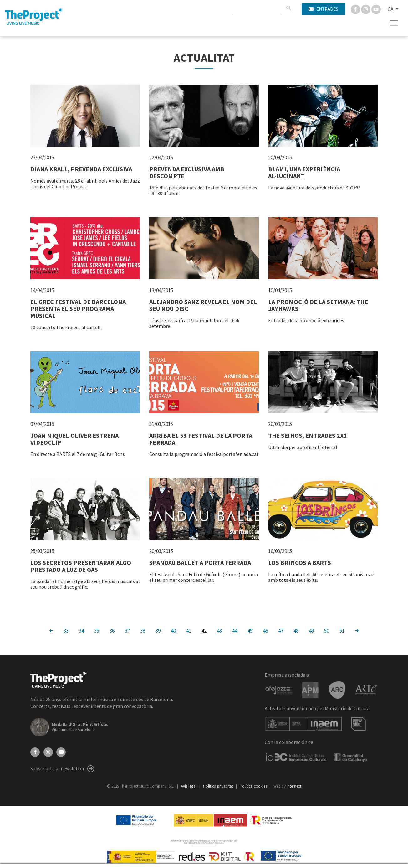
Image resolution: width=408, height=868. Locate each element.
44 (235, 630)
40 (173, 630)
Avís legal (189, 786)
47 (281, 630)
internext (294, 786)
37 (127, 630)
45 (250, 630)
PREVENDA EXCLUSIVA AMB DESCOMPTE (187, 172)
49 (311, 630)
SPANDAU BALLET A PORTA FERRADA (200, 563)
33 (66, 630)
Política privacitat (219, 786)
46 (265, 630)
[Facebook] (356, 9)
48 (296, 630)
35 (97, 630)
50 (327, 630)
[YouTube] (61, 752)
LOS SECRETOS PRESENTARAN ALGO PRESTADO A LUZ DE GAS (81, 566)
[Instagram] (366, 9)
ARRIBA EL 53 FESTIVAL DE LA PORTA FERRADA (201, 439)
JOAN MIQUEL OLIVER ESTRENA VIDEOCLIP (74, 439)
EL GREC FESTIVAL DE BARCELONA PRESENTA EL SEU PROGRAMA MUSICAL (78, 309)
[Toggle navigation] (394, 23)
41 (189, 630)
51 (342, 630)
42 (204, 630)
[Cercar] (288, 8)
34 (81, 630)
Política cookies (254, 786)
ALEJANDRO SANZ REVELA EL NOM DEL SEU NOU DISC (203, 305)
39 (158, 630)
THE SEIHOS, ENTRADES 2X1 (308, 435)
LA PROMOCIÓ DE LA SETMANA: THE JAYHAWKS (318, 305)
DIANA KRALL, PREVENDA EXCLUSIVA (81, 169)
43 (219, 630)
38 (143, 630)
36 (112, 630)
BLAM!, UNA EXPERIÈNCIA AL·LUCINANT (304, 172)
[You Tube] (376, 9)
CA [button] (391, 9)
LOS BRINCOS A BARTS (300, 563)
